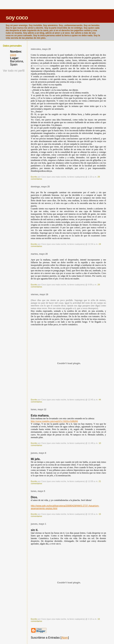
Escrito (34, 177)
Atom (65, 638)
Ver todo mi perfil (14, 71)
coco (13, 55)
